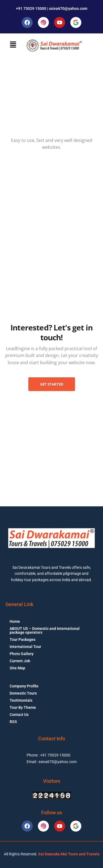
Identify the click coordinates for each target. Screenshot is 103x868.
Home (15, 621)
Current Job (20, 661)
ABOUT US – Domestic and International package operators (45, 630)
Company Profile (24, 686)
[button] (13, 45)
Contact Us (19, 715)
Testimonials (21, 700)
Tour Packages (23, 639)
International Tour (25, 647)
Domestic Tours (23, 693)
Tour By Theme (23, 707)
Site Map (17, 668)
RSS (13, 722)
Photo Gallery (22, 654)
